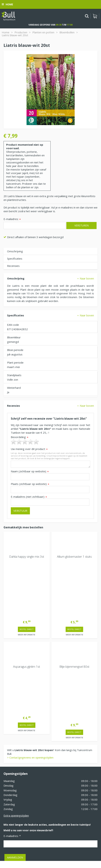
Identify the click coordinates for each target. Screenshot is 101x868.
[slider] (25, 442)
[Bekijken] (95, 16)
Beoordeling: (20, 437)
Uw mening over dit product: (29, 449)
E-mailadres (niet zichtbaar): (29, 497)
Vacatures (10, 770)
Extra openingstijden (16, 709)
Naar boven (87, 278)
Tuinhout (47, 850)
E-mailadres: (12, 219)
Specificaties (15, 259)
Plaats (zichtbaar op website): (30, 484)
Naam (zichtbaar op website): (30, 471)
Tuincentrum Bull (14, 779)
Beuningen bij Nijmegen (18, 790)
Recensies (13, 266)
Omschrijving (15, 251)
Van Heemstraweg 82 (17, 784)
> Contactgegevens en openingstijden (30, 651)
